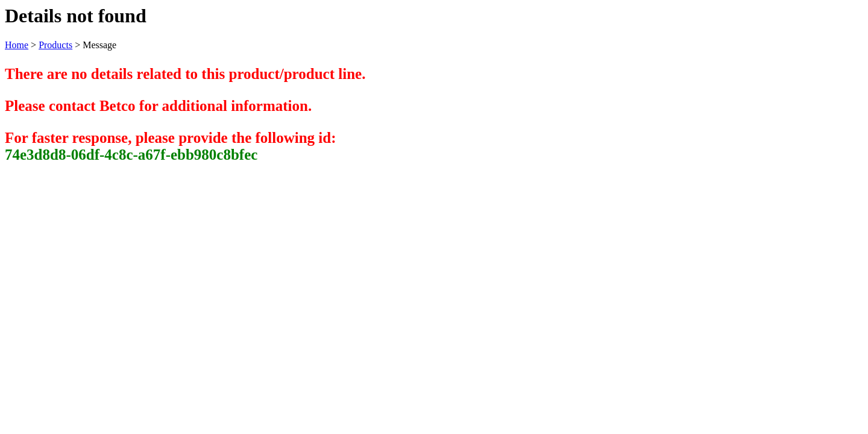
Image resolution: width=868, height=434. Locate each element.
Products (55, 45)
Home (17, 45)
